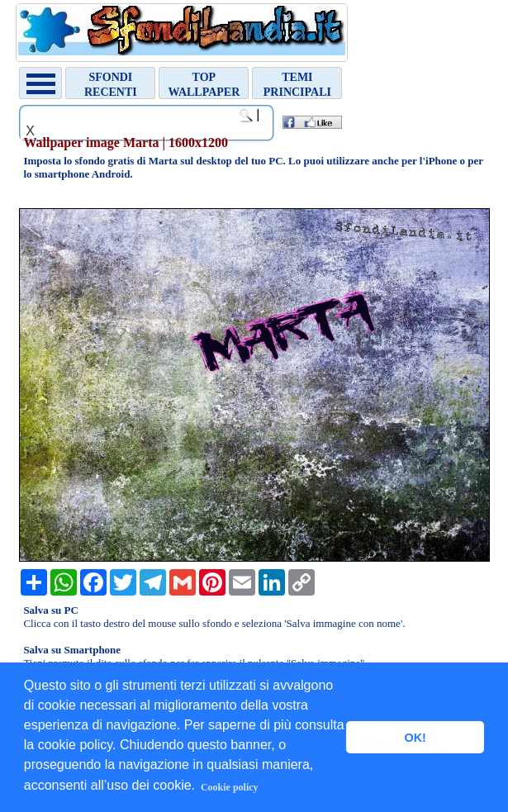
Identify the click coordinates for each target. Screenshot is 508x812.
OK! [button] (415, 738)
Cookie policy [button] (230, 787)
